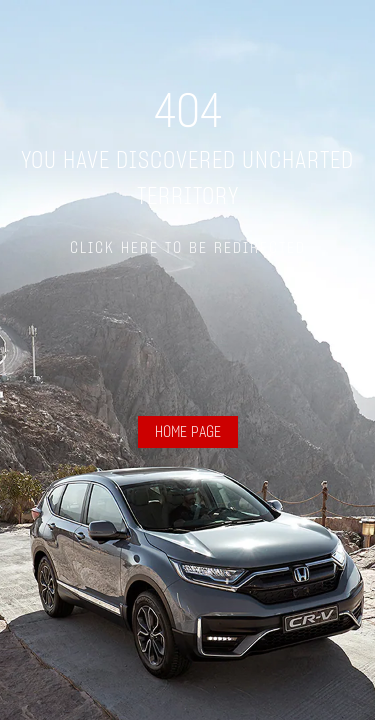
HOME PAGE (188, 432)
